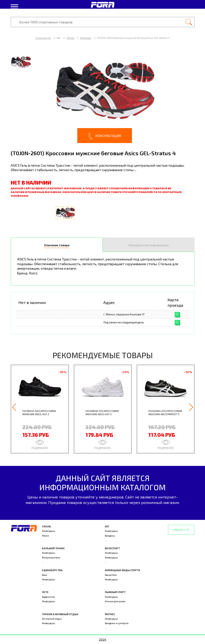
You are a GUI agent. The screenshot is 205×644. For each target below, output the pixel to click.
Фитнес (110, 614)
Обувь (70, 38)
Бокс (45, 575)
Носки (45, 536)
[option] (103, 97)
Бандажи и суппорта (117, 623)
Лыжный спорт (115, 592)
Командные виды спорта (122, 570)
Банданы (110, 536)
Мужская (86, 38)
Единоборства (52, 570)
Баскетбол (111, 575)
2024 (103, 639)
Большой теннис (53, 548)
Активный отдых (52, 619)
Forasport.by (43, 38)
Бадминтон (48, 597)
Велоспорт (112, 548)
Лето (45, 592)
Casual (47, 526)
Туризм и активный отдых (60, 614)
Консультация (105, 136)
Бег (107, 526)
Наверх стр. (181, 530)
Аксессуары (49, 531)
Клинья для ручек (115, 601)
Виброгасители (51, 557)
